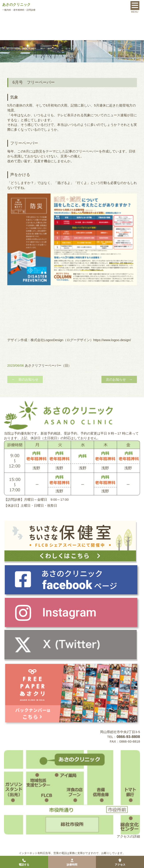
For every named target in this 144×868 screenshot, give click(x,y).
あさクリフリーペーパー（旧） (48, 365)
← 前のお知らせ (25, 379)
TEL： (124, 737)
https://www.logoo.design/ (112, 340)
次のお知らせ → (119, 379)
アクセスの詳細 (128, 836)
